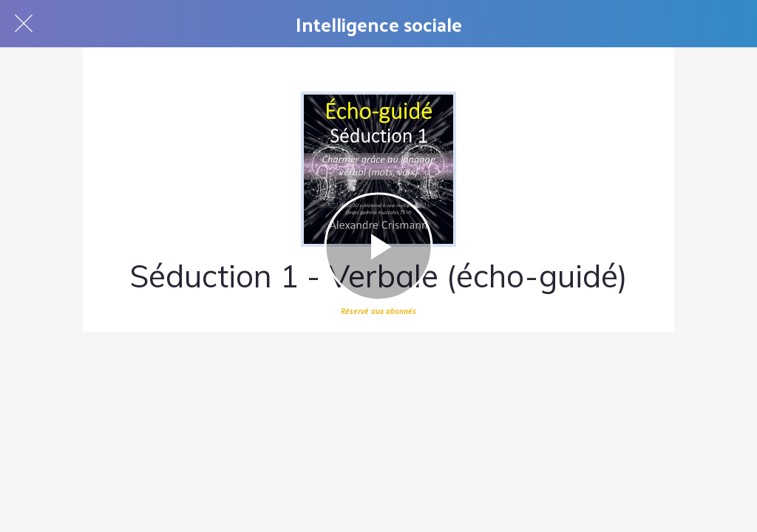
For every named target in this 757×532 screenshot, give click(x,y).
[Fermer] (24, 24)
